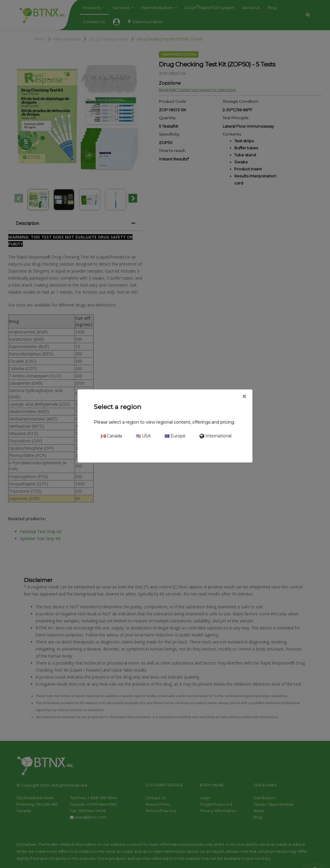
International (215, 436)
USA (143, 436)
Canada (111, 436)
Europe (175, 436)
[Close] (244, 397)
